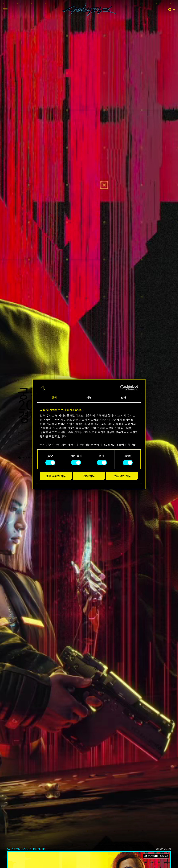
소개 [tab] (123, 397)
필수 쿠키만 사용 (56, 476)
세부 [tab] (89, 397)
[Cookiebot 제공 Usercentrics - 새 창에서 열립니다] (123, 387)
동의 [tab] (55, 397)
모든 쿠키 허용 (122, 476)
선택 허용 (89, 476)
